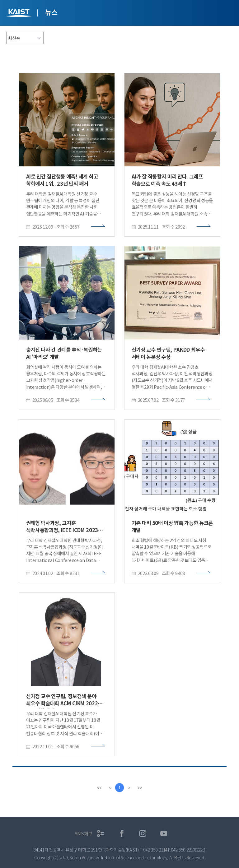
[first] (99, 788)
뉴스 (51, 12)
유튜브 (164, 834)
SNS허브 (84, 834)
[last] (140, 788)
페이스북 (122, 834)
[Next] (129, 788)
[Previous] (110, 788)
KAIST (20, 14)
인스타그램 (143, 834)
